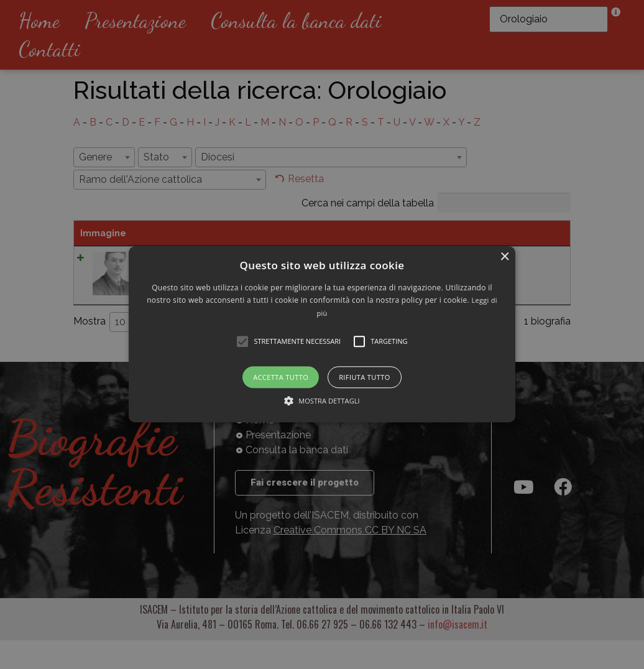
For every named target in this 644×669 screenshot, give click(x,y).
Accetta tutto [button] (281, 378)
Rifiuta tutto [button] (364, 378)
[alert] (322, 334)
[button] (322, 334)
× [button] (504, 257)
